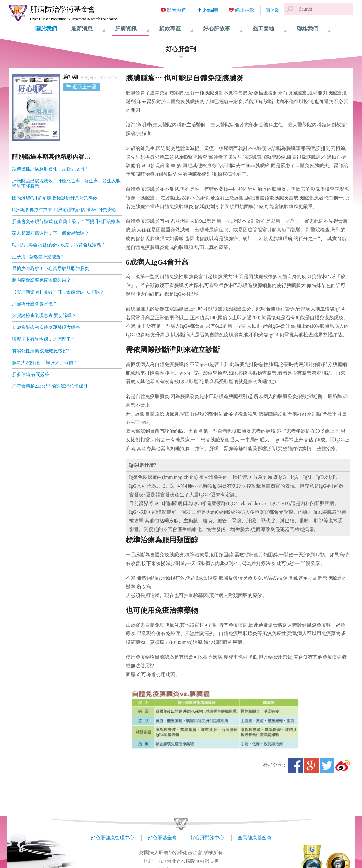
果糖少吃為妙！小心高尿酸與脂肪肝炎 (51, 269)
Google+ (311, 765)
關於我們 (46, 29)
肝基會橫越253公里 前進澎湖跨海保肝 (50, 386)
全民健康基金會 (255, 838)
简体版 (273, 10)
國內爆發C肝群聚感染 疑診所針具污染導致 (55, 198)
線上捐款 (245, 10)
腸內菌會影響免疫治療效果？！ (44, 280)
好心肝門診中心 (207, 838)
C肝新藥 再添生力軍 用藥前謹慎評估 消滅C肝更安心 (64, 210)
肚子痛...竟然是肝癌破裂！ (39, 257)
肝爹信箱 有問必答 (31, 374)
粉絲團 (211, 10)
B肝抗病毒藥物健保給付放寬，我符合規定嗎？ (59, 245)
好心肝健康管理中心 (113, 838)
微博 (343, 765)
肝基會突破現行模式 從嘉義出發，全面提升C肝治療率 (66, 221)
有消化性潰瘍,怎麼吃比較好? (41, 351)
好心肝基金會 (162, 838)
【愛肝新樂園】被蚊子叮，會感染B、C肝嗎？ (58, 292)
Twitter (327, 765)
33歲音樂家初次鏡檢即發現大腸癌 (46, 327)
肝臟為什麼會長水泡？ (35, 304)
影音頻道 (176, 10)
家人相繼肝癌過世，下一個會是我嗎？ (51, 233)
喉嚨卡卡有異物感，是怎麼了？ (44, 339)
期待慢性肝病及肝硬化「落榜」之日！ (51, 169)
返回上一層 (84, 87)
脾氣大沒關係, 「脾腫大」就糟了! (46, 363)
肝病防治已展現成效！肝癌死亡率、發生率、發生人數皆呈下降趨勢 (66, 183)
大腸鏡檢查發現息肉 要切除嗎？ (44, 316)
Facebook (296, 765)
